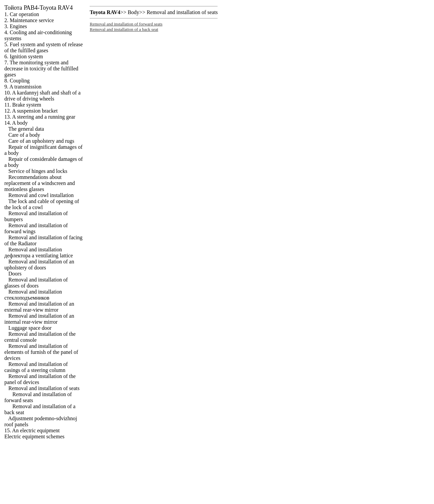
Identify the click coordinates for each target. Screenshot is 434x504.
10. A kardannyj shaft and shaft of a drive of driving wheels (43, 96)
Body (133, 12)
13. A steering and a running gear (40, 117)
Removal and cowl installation (41, 195)
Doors (15, 274)
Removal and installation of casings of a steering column (36, 367)
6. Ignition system (24, 56)
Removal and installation (33, 295)
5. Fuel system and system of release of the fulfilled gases (44, 47)
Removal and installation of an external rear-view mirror (39, 307)
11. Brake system (23, 105)
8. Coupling (17, 81)
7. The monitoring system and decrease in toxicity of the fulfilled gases (41, 69)
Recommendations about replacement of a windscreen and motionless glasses (40, 183)
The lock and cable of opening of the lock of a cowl (42, 204)
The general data (26, 129)
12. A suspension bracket (31, 111)
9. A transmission (23, 87)
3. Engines (16, 26)
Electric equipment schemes (34, 436)
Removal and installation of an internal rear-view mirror (39, 319)
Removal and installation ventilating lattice (39, 253)
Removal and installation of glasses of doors (36, 283)
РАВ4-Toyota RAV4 (39, 8)
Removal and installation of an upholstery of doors (39, 265)
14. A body (16, 123)
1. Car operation (22, 14)
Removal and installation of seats (44, 388)
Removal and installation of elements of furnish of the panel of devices (41, 352)
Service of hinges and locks (38, 171)
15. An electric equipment (32, 430)
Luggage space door (30, 328)
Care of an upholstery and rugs (41, 141)
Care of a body (24, 135)
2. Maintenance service (29, 20)
